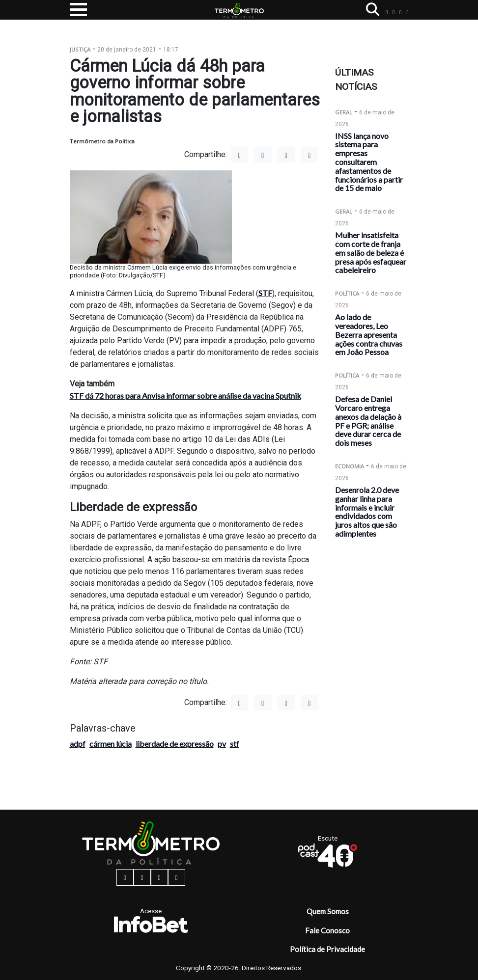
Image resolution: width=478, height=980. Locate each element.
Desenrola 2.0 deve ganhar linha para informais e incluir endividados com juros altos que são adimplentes (367, 512)
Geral (344, 112)
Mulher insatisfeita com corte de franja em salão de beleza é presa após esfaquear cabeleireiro (371, 252)
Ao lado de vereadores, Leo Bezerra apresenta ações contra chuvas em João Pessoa (369, 334)
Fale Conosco (327, 930)
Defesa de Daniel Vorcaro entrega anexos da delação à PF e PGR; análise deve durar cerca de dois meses (368, 421)
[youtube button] (407, 12)
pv (222, 744)
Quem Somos (328, 911)
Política (347, 293)
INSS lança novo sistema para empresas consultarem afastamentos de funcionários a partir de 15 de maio (369, 162)
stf (235, 744)
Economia (350, 466)
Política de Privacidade (327, 949)
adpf (78, 744)
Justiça (80, 49)
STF (265, 293)
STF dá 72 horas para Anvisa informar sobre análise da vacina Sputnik (185, 395)
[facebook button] (387, 12)
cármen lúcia (111, 744)
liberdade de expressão (175, 744)
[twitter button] (400, 12)
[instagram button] (394, 12)
